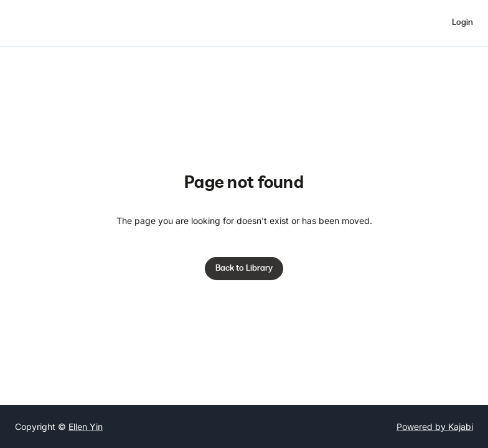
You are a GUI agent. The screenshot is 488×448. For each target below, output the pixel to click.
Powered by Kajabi (435, 427)
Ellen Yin (86, 427)
